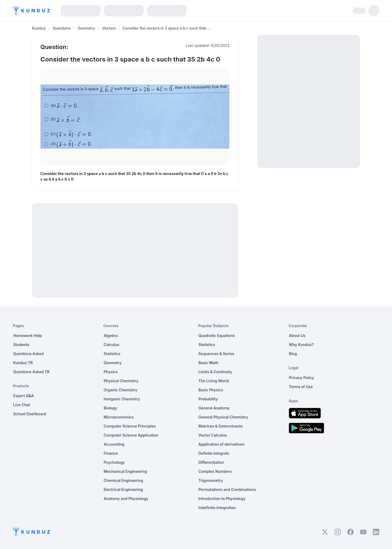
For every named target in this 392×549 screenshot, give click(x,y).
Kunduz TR (23, 363)
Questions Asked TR (32, 372)
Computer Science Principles (130, 426)
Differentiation (211, 462)
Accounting (114, 444)
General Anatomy (214, 408)
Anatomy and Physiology (126, 499)
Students (21, 345)
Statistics (112, 354)
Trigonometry (211, 480)
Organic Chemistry (121, 390)
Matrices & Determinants (221, 426)
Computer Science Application (131, 435)
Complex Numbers (215, 471)
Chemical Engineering (123, 480)
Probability (208, 399)
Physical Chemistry (121, 381)
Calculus (112, 345)
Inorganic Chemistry (122, 399)
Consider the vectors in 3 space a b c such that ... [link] (166, 28)
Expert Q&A (24, 396)
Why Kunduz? (302, 345)
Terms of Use (301, 387)
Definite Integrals (214, 453)
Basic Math (209, 363)
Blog (293, 354)
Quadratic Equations (217, 335)
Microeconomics (119, 417)
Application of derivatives (222, 444)
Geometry (86, 28)
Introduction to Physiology (222, 499)
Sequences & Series (216, 354)
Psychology (114, 462)
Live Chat (22, 405)
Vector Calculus (213, 435)
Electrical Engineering (123, 489)
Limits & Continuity (215, 372)
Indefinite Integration (217, 508)
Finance (111, 453)
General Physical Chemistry (223, 417)
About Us (297, 335)
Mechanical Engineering (125, 471)
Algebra (111, 335)
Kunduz (39, 28)
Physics (111, 372)
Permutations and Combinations (227, 489)
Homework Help (28, 335)
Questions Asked (29, 354)
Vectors (109, 28)
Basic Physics (211, 390)
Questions (62, 28)
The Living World (214, 381)
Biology (111, 408)
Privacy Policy (302, 378)
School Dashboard (30, 414)
